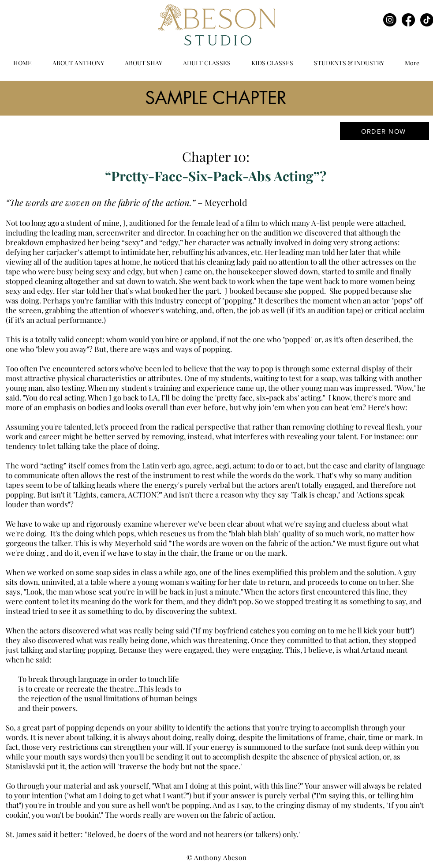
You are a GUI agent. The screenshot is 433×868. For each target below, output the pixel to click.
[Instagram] (390, 20)
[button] (207, 63)
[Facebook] (408, 20)
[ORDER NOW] (384, 131)
